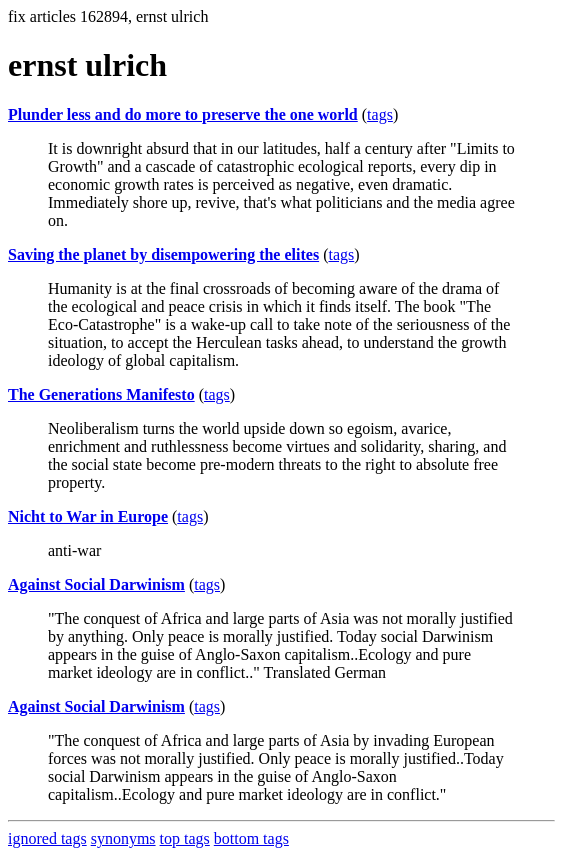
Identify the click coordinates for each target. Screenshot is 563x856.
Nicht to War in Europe (88, 516)
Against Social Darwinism (96, 584)
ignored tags (47, 838)
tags (380, 114)
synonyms (123, 838)
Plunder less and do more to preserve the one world (183, 114)
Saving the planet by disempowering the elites (163, 254)
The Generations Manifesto (101, 394)
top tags (185, 838)
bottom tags (251, 838)
